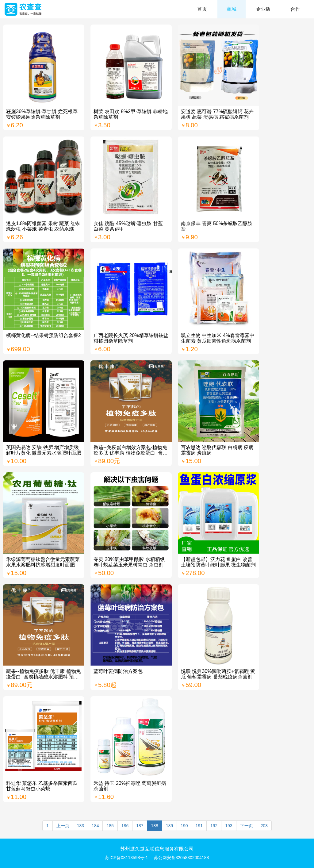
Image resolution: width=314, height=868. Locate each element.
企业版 (263, 9)
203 (264, 826)
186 (125, 826)
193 (229, 826)
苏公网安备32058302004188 (181, 858)
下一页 (247, 826)
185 (110, 826)
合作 (295, 9)
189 (169, 826)
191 (199, 826)
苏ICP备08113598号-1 (127, 858)
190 (184, 826)
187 (140, 826)
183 (80, 826)
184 (95, 826)
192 (214, 826)
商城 (232, 9)
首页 (202, 9)
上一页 (63, 826)
